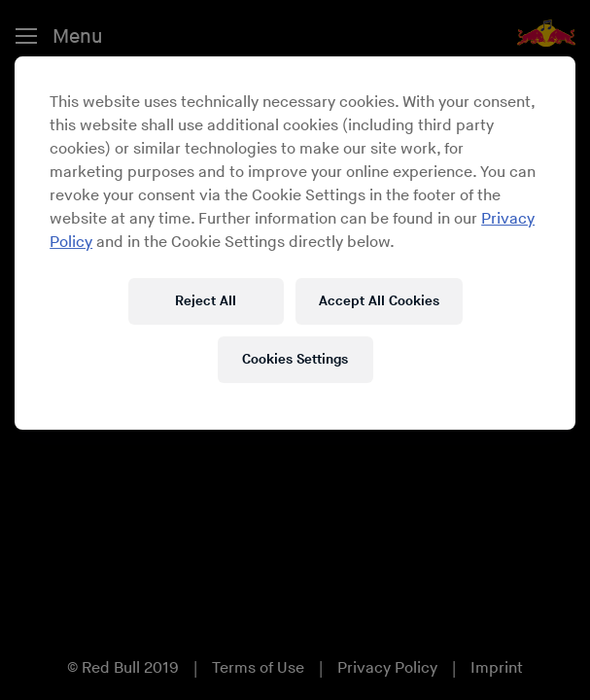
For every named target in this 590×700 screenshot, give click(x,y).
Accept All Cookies (379, 301)
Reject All (206, 301)
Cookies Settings (295, 359)
